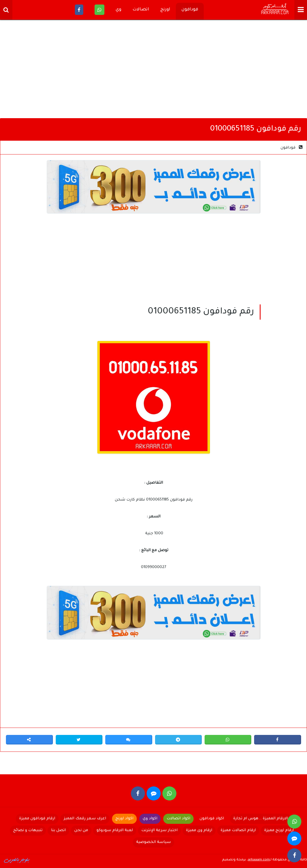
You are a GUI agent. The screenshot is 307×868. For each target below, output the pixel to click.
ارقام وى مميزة (199, 830)
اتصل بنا (58, 830)
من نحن (81, 830)
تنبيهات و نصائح (28, 830)
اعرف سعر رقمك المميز (85, 819)
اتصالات (141, 10)
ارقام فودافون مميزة (37, 819)
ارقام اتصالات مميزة (238, 830)
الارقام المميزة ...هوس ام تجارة (261, 819)
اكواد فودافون (212, 819)
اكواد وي (150, 819)
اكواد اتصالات (178, 819)
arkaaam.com (259, 860)
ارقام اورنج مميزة (279, 830)
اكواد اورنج (124, 819)
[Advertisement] (153, 70)
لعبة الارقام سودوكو (115, 830)
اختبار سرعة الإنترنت (159, 830)
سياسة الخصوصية (153, 842)
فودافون (190, 10)
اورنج (165, 10)
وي (118, 10)
